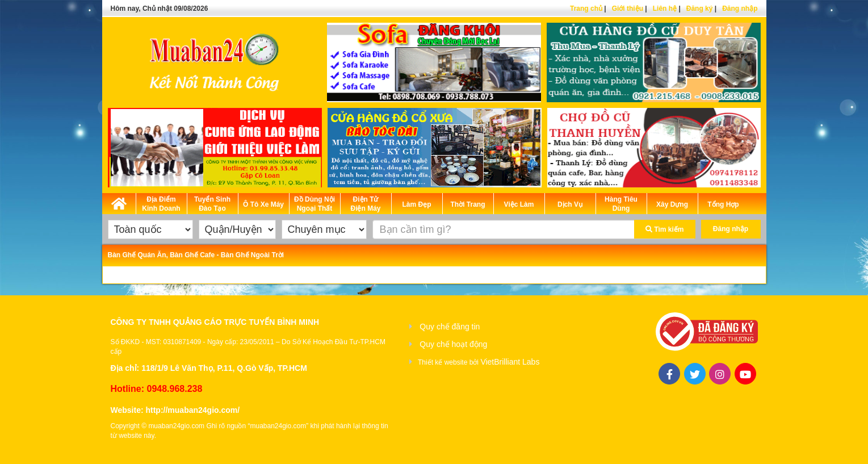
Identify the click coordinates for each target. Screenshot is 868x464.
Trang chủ (586, 9)
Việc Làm (519, 204)
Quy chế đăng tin (450, 327)
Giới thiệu (628, 9)
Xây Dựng (672, 204)
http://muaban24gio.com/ (192, 410)
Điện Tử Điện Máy (365, 204)
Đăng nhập (740, 9)
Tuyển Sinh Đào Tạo (212, 204)
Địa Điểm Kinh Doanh (161, 204)
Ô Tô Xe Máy (263, 204)
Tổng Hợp (723, 204)
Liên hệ (665, 9)
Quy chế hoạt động (453, 344)
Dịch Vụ (570, 204)
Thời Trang (468, 204)
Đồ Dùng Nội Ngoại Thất (315, 204)
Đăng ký (700, 9)
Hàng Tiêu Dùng (621, 204)
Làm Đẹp (416, 204)
